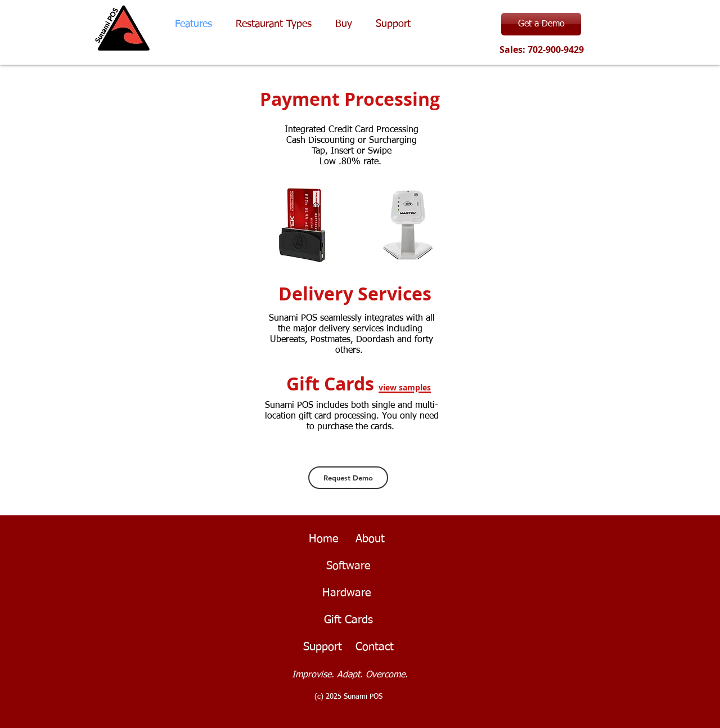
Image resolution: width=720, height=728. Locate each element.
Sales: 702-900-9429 (541, 50)
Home (322, 539)
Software (348, 566)
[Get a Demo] (541, 24)
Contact (375, 647)
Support (323, 647)
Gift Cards (348, 620)
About (370, 539)
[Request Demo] (348, 478)
